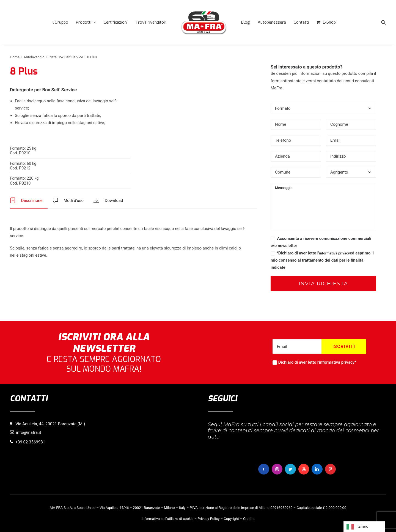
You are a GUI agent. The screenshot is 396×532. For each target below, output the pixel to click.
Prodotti (80, 22)
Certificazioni (110, 22)
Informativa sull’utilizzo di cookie (168, 519)
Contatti (295, 22)
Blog (240, 22)
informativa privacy (334, 253)
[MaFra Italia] (198, 22)
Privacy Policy (208, 519)
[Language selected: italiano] (364, 527)
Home (15, 57)
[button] (384, 22)
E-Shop (324, 22)
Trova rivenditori (145, 22)
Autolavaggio (34, 57)
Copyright (231, 519)
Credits (249, 519)
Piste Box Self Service (66, 57)
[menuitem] (54, 22)
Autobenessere (266, 22)
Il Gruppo (54, 22)
